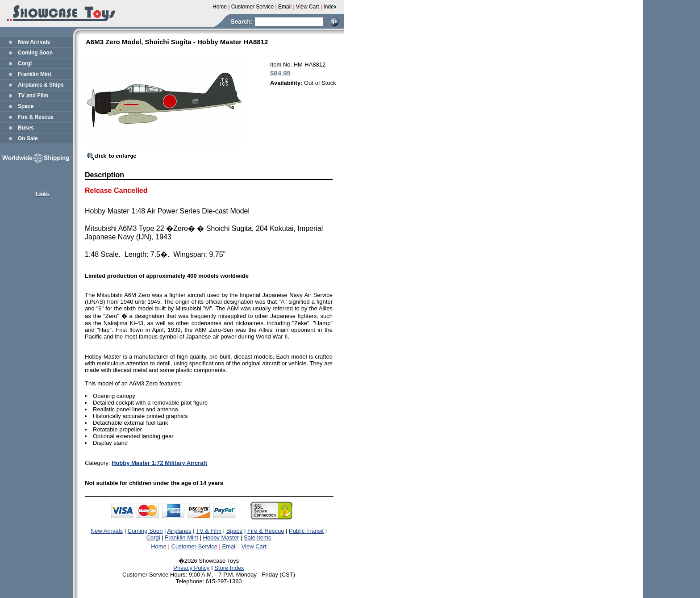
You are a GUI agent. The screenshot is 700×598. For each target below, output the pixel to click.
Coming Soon (35, 53)
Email (230, 546)
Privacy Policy (191, 568)
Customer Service (194, 546)
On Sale (28, 138)
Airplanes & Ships (41, 85)
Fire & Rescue (36, 117)
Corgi (25, 63)
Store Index (229, 568)
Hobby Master (221, 537)
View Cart (254, 546)
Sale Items (257, 537)
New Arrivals (34, 42)
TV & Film (209, 531)
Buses (26, 128)
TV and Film (33, 96)
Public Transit (306, 531)
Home (159, 546)
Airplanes (179, 531)
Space (26, 106)
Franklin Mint (35, 74)
